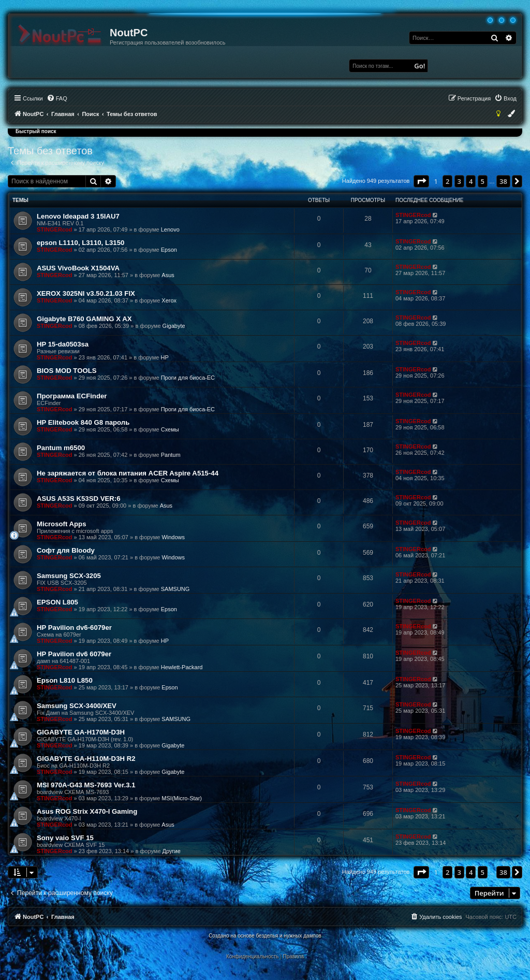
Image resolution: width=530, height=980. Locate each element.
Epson (169, 250)
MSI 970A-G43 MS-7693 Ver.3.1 (86, 785)
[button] (421, 181)
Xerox (169, 300)
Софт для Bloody (66, 550)
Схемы (170, 429)
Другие (172, 851)
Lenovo (170, 229)
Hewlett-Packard (182, 667)
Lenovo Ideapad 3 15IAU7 (78, 216)
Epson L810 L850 (65, 680)
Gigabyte (174, 326)
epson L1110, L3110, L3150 (80, 243)
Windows (173, 537)
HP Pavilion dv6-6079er (74, 628)
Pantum (171, 455)
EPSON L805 (57, 602)
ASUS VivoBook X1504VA (78, 268)
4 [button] (471, 181)
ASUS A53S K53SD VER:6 (78, 499)
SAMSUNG (175, 589)
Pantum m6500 (61, 448)
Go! (419, 66)
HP (164, 357)
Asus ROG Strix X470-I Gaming (87, 811)
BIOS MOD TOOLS (67, 371)
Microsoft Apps (62, 524)
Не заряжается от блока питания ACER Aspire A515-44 (128, 473)
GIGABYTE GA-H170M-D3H (81, 732)
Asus (168, 275)
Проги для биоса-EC (188, 378)
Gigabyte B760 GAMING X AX (84, 319)
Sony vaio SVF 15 (65, 838)
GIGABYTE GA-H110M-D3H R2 (86, 759)
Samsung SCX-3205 (69, 576)
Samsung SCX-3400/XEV (77, 706)
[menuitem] (57, 98)
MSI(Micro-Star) (182, 798)
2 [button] (447, 181)
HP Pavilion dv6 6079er (74, 654)
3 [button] (459, 181)
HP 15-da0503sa (63, 344)
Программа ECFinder (72, 396)
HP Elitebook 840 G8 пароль (83, 422)
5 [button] (483, 181)
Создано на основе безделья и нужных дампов (265, 936)
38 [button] (503, 181)
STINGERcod (54, 229)
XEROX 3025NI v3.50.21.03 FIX (86, 293)
